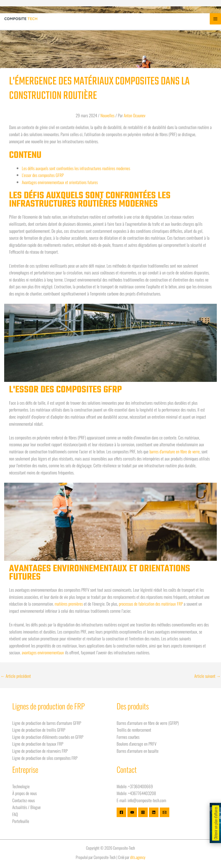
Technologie (21, 786)
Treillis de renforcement (134, 730)
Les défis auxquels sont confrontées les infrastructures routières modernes (76, 168)
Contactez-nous (24, 800)
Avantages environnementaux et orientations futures (60, 182)
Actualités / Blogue (26, 807)
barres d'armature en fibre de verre (175, 451)
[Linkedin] (154, 812)
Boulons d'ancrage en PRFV (136, 744)
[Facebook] (121, 812)
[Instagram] (143, 812)
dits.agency (138, 857)
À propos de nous (25, 793)
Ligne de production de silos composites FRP (45, 758)
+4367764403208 (142, 793)
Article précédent (16, 676)
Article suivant (207, 676)
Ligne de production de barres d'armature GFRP (47, 723)
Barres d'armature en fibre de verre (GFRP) (148, 723)
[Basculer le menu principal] (215, 19)
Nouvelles (107, 115)
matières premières (69, 604)
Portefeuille (21, 821)
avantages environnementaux (43, 652)
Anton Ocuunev (135, 115)
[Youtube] (132, 812)
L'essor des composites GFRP (43, 175)
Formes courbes (128, 737)
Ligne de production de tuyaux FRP (38, 744)
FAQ (15, 814)
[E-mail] (165, 812)
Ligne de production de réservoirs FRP (40, 751)
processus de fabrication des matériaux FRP (151, 604)
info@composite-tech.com (147, 800)
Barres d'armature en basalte (138, 751)
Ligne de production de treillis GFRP (39, 730)
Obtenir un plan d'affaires (216, 823)
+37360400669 (141, 786)
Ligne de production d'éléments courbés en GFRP (48, 737)
